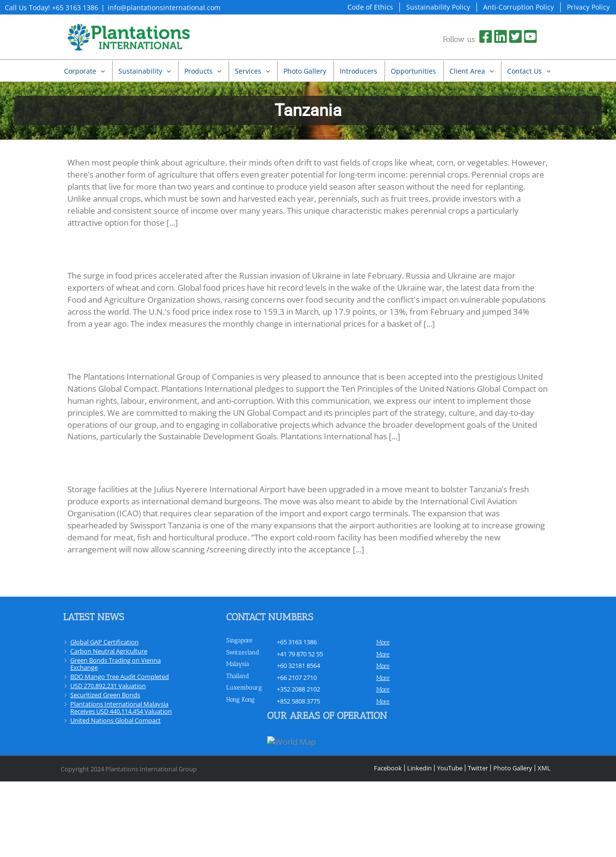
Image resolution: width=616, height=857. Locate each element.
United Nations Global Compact (115, 720)
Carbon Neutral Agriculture (109, 651)
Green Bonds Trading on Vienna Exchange (115, 664)
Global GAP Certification (104, 642)
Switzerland (243, 652)
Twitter (478, 768)
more (383, 642)
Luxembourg (244, 687)
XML (544, 768)
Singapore (239, 640)
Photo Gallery (513, 768)
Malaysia (238, 664)
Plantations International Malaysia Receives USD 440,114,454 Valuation (121, 708)
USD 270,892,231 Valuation (108, 686)
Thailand (238, 676)
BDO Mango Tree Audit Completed (120, 677)
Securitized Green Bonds (105, 695)
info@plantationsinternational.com (164, 7)
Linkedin (419, 768)
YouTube (450, 768)
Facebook (388, 768)
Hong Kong (240, 699)
